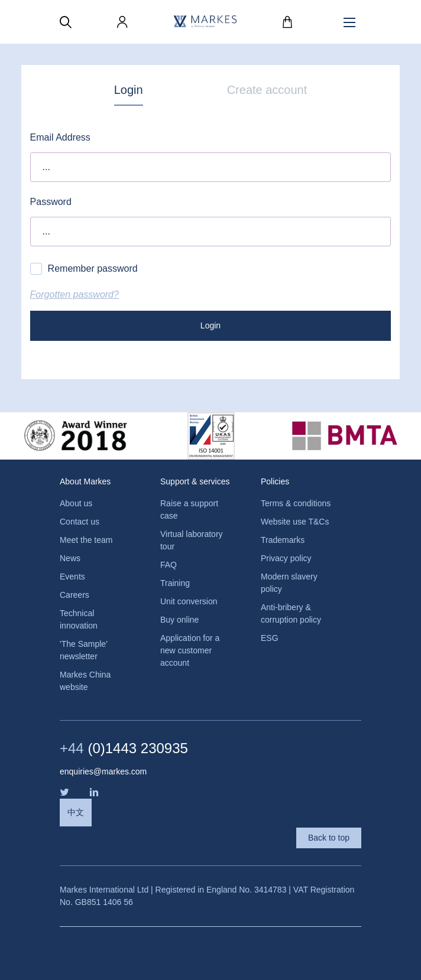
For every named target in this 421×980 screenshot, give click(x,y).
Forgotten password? (75, 294)
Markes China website (85, 681)
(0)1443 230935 (124, 748)
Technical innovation (79, 619)
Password (51, 202)
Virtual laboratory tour (192, 540)
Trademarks (283, 540)
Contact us (80, 522)
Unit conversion (189, 601)
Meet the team (86, 540)
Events (72, 577)
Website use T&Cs (295, 522)
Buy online (179, 620)
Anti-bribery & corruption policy (291, 613)
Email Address (60, 137)
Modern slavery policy (289, 583)
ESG (270, 638)
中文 (76, 812)
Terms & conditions (296, 503)
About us (76, 503)
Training (175, 583)
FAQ (169, 565)
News (70, 558)
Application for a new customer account (190, 650)
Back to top (329, 838)
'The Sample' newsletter (84, 650)
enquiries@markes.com (103, 771)
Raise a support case (189, 509)
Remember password (84, 269)
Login (129, 90)
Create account (267, 90)
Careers (75, 595)
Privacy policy (286, 558)
